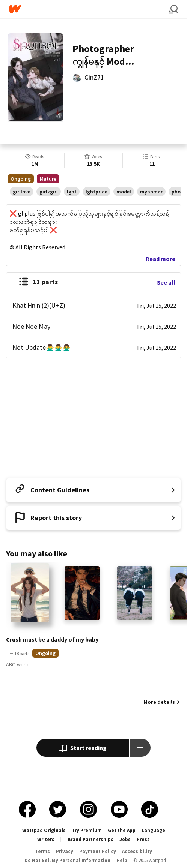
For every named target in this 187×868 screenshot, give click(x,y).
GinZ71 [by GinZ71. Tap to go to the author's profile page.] (94, 77)
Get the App (122, 830)
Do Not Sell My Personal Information (67, 860)
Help (122, 860)
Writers (46, 839)
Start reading (82, 748)
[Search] (173, 9)
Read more (161, 259)
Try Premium (87, 830)
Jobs (125, 839)
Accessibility (137, 851)
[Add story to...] (140, 748)
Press (143, 839)
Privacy (65, 851)
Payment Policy (98, 851)
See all (166, 282)
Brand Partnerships (90, 839)
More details (159, 702)
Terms (42, 851)
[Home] (89, 9)
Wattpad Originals (44, 830)
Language (153, 830)
